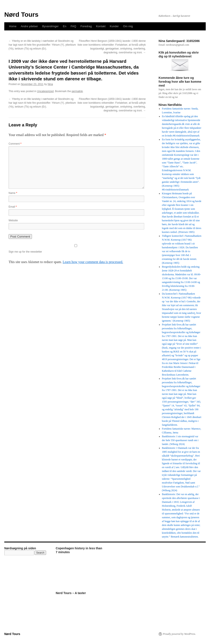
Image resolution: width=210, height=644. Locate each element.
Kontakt (101, 26)
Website (13, 220)
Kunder (114, 26)
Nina (50, 84)
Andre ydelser (29, 26)
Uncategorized (45, 91)
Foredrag (86, 26)
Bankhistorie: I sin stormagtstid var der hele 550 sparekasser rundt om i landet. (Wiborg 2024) (180, 440)
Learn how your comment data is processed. (93, 262)
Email (13, 207)
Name (13, 193)
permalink (77, 91)
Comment (15, 144)
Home (13, 26)
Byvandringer (50, 26)
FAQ (73, 26)
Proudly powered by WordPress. (179, 634)
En (65, 26)
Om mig (128, 26)
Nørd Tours (21, 14)
